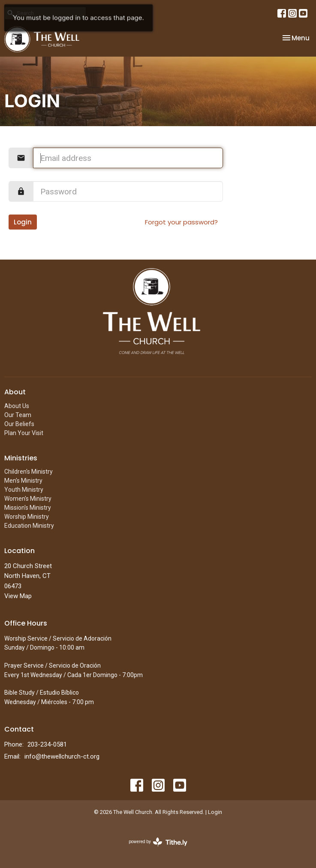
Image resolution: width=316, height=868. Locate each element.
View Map (18, 596)
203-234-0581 (47, 744)
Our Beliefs (19, 424)
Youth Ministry (24, 490)
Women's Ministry (28, 499)
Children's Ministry (29, 472)
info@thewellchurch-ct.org (62, 756)
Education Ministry (29, 526)
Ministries (21, 458)
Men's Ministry (23, 481)
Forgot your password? (181, 222)
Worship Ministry (27, 517)
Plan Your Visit (24, 433)
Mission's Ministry (28, 508)
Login (23, 222)
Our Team (18, 415)
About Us (17, 406)
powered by (158, 842)
